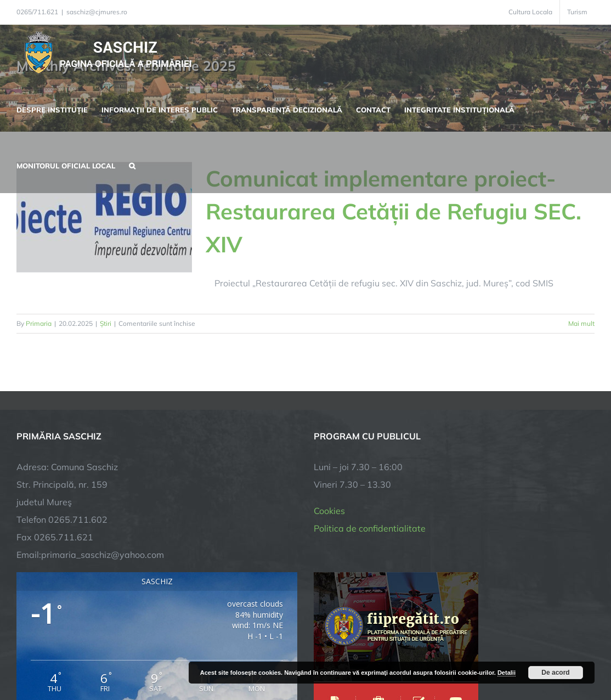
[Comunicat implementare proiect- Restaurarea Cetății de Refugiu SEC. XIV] (104, 217)
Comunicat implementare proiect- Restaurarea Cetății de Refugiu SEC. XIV (394, 211)
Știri (106, 323)
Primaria (39, 323)
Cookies (329, 511)
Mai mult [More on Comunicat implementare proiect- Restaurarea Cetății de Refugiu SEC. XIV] (581, 323)
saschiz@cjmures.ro (97, 12)
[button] (132, 165)
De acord (555, 673)
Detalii (507, 673)
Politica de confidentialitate (370, 528)
